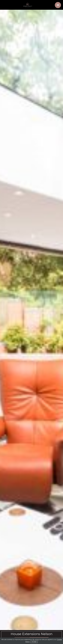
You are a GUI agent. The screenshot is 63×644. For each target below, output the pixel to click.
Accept (34, 642)
